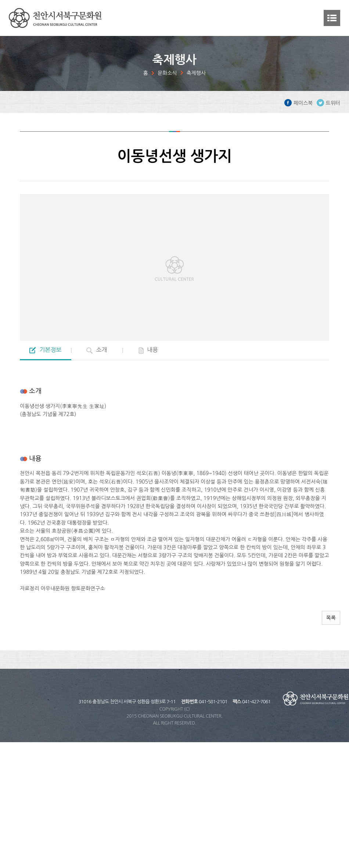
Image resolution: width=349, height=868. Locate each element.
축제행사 (196, 73)
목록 (331, 618)
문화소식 (167, 73)
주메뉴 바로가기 (0, 0)
